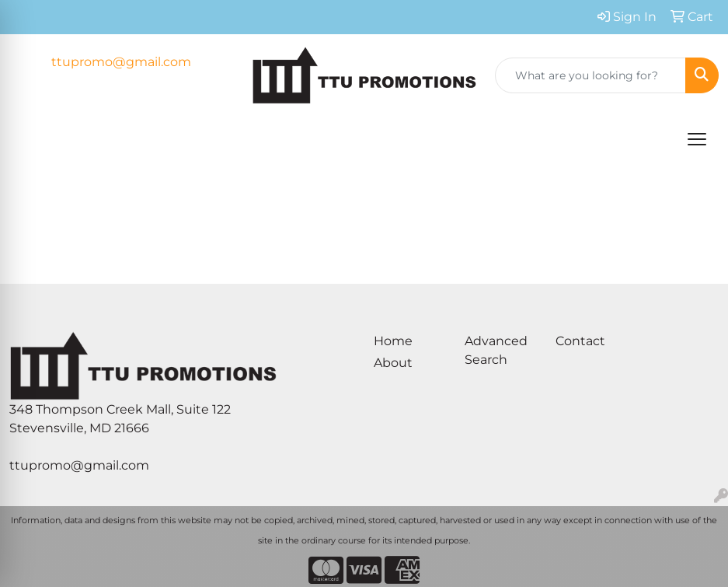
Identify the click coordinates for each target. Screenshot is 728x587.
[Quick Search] (590, 75)
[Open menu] (697, 139)
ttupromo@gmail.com (121, 62)
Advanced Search (496, 350)
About (393, 363)
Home (393, 341)
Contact (580, 341)
